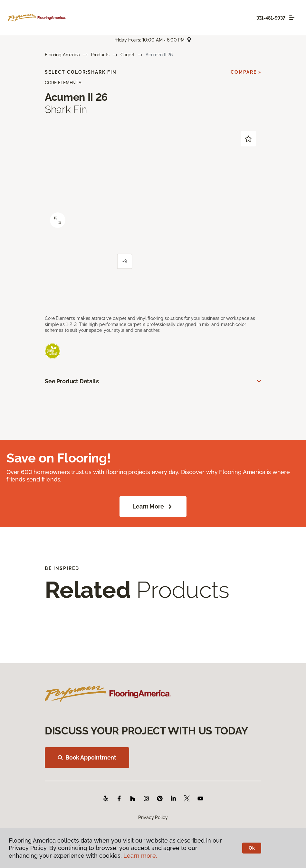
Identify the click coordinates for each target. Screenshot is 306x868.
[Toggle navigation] (292, 18)
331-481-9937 (271, 18)
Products (100, 55)
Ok (252, 848)
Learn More (153, 507)
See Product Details (72, 381)
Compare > (246, 72)
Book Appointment (87, 757)
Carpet (128, 55)
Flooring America (62, 55)
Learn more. (140, 856)
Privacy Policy (153, 817)
